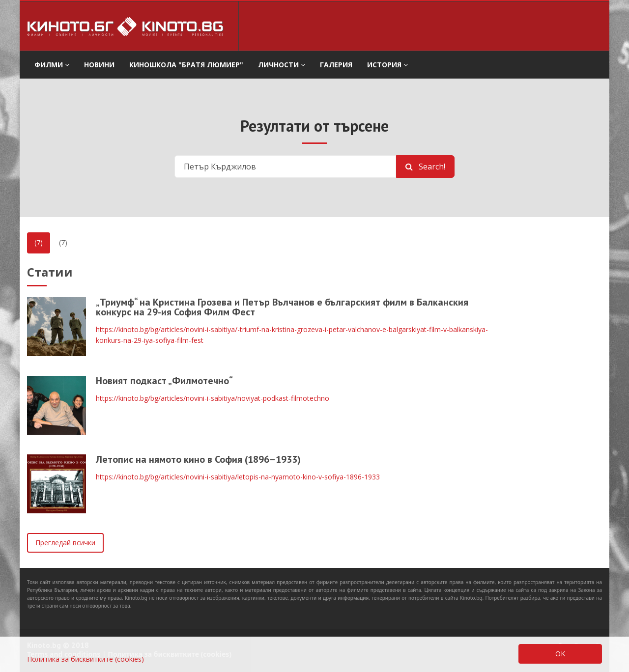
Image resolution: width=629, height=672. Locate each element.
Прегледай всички (65, 543)
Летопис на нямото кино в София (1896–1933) (198, 459)
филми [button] (52, 65)
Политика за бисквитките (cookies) (86, 659)
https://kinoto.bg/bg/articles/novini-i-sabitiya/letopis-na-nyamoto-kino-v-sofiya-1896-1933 (238, 477)
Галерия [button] (336, 65)
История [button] (387, 65)
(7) (39, 242)
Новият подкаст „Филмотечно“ (164, 381)
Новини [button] (99, 65)
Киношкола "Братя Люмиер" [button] (186, 65)
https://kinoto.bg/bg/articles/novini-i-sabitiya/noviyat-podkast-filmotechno (213, 398)
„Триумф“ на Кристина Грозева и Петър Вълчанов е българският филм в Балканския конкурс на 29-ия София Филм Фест (282, 307)
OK (560, 654)
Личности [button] (282, 65)
